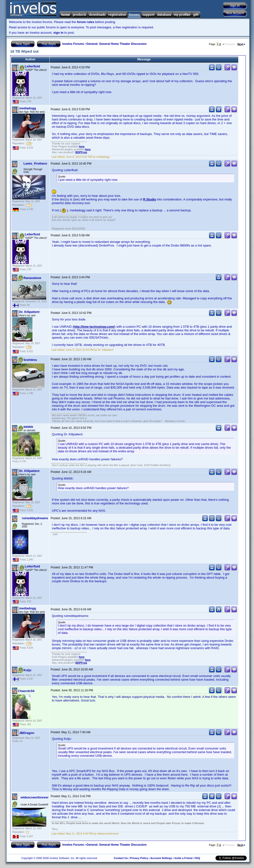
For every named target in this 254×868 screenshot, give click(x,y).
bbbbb (28, 427)
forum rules (86, 22)
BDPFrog (81, 152)
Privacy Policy (139, 858)
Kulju (28, 670)
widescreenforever (35, 797)
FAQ (197, 858)
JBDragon (27, 733)
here (82, 146)
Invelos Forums (73, 44)
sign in (58, 33)
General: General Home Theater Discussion (116, 44)
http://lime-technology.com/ (94, 327)
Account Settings (161, 858)
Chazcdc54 (26, 691)
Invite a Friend (183, 858)
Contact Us (121, 858)
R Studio (149, 199)
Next (241, 44)
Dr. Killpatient (29, 312)
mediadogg (28, 108)
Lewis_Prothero (35, 163)
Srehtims (30, 360)
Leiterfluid (32, 66)
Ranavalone (32, 278)
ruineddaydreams (35, 518)
